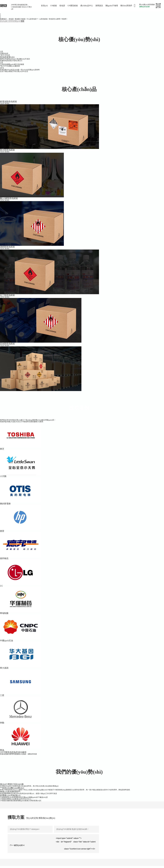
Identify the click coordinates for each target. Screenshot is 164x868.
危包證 (11, 19)
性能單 (64, 19)
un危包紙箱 (43, 19)
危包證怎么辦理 (55, 19)
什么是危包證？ (32, 19)
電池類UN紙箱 (20, 19)
